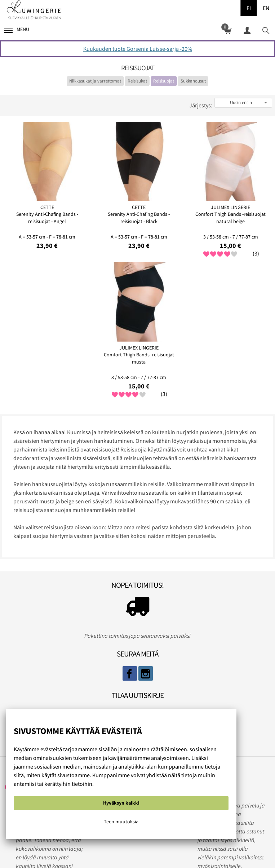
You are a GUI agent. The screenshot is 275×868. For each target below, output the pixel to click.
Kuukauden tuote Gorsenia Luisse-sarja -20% (138, 49)
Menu (17, 29)
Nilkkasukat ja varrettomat (95, 81)
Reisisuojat (164, 81)
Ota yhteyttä (196, 849)
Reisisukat (137, 81)
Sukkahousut (193, 81)
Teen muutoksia (121, 822)
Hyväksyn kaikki (121, 803)
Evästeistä (77, 849)
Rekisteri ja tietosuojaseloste (135, 849)
